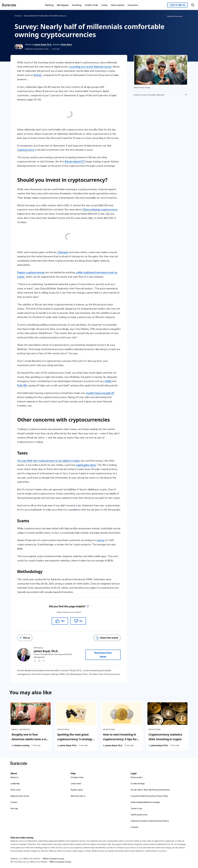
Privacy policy (137, 777)
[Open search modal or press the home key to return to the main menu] (193, 5)
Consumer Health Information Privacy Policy (149, 796)
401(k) (108, 381)
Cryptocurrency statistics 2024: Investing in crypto (165, 737)
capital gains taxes (86, 465)
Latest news (76, 784)
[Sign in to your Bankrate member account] (177, 5)
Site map (14, 809)
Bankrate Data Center (20, 796)
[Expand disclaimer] (186, 95)
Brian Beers (67, 44)
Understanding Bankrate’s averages (145, 802)
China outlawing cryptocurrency (100, 210)
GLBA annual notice (139, 815)
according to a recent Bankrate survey (90, 67)
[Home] (9, 5)
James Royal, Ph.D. (43, 44)
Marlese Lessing (22, 745)
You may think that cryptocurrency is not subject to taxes (48, 461)
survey (101, 540)
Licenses (134, 827)
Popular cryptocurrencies (31, 272)
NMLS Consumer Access (53, 859)
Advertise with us (78, 796)
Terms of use (136, 809)
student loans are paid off (100, 393)
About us (14, 777)
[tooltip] (88, 606)
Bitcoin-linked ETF (75, 162)
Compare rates (77, 777)
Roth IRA (22, 385)
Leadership (15, 784)
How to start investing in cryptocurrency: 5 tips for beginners (120, 739)
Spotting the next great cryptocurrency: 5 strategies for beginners (76, 739)
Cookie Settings (138, 784)
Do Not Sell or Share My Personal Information (150, 790)
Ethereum (63, 252)
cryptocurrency (26, 150)
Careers (14, 802)
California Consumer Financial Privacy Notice (150, 821)
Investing (18, 16)
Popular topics (77, 790)
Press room (15, 790)
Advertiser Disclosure (175, 16)
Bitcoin (38, 75)
